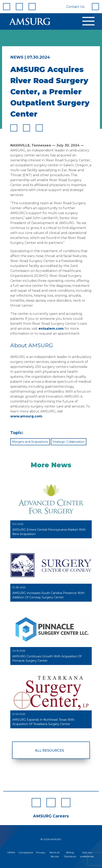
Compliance (26, 852)
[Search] (95, 7)
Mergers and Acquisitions (30, 442)
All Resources (49, 750)
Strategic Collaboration (69, 442)
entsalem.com (51, 329)
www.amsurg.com (26, 416)
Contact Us (75, 7)
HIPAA (11, 852)
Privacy (41, 852)
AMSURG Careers (51, 816)
